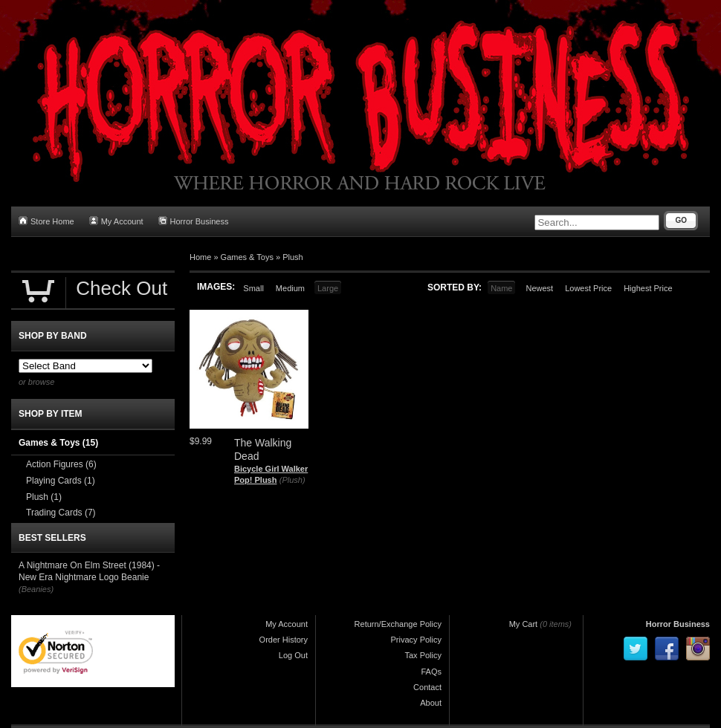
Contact (427, 687)
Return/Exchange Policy (398, 624)
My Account (116, 221)
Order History (284, 640)
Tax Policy (423, 655)
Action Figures (61, 464)
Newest (539, 288)
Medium (290, 288)
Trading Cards (61, 513)
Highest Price (648, 288)
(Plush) (292, 480)
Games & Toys (247, 257)
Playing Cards (61, 481)
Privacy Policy (416, 640)
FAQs (431, 672)
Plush (293, 257)
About (431, 703)
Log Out (293, 655)
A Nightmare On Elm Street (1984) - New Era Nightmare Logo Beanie (89, 571)
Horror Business (194, 221)
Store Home (46, 221)
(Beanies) (36, 589)
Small (253, 288)
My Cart (524, 624)
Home (200, 257)
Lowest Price (588, 288)
